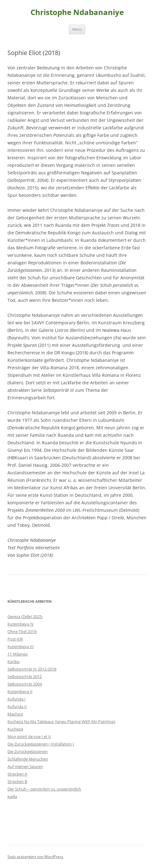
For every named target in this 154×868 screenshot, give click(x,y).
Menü (77, 29)
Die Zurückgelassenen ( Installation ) (41, 744)
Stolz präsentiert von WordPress (35, 857)
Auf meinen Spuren (25, 766)
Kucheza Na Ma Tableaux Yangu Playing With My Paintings (61, 721)
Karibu (14, 661)
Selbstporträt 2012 (25, 676)
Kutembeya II (20, 691)
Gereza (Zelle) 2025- (25, 616)
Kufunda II (17, 706)
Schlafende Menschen (28, 759)
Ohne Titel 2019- (22, 631)
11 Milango (18, 654)
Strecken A (17, 774)
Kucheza (15, 729)
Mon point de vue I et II (29, 736)
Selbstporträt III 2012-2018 (32, 669)
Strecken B (17, 781)
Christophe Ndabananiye (77, 12)
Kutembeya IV (21, 624)
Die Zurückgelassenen (28, 751)
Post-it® (15, 639)
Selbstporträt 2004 (25, 684)
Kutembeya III (21, 646)
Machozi (15, 714)
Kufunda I (17, 699)
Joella (12, 796)
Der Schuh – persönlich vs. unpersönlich (44, 789)
